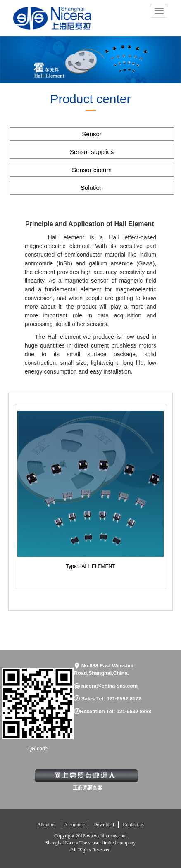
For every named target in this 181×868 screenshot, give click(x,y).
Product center (90, 99)
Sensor (92, 134)
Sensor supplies (92, 152)
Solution (92, 188)
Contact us (133, 825)
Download (104, 825)
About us (46, 825)
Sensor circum (92, 170)
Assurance (74, 825)
